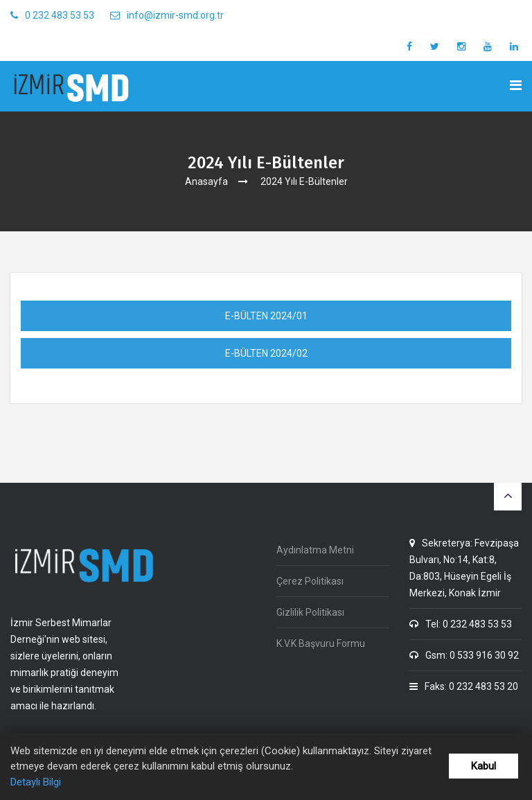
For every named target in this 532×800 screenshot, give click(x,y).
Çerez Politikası (310, 581)
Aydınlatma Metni (315, 550)
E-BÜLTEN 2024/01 (266, 316)
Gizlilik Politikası (310, 612)
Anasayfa (206, 181)
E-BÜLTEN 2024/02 (266, 353)
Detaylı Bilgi (36, 782)
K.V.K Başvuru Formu (321, 643)
